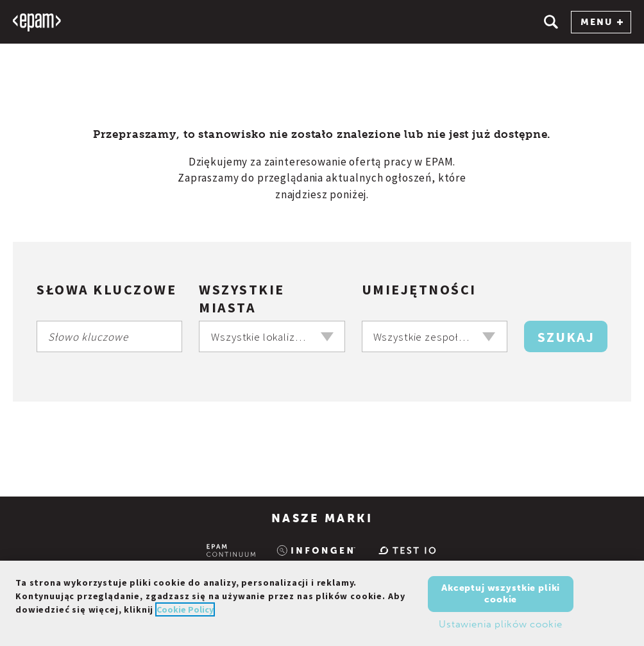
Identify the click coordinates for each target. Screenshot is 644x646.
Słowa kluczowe (106, 289)
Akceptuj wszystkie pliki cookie (501, 594)
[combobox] (272, 336)
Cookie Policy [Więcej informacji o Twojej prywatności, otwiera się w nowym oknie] (185, 609)
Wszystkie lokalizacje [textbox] (263, 337)
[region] (322, 603)
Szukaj (566, 337)
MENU (602, 22)
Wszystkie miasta (242, 298)
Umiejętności (419, 289)
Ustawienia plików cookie (500, 624)
